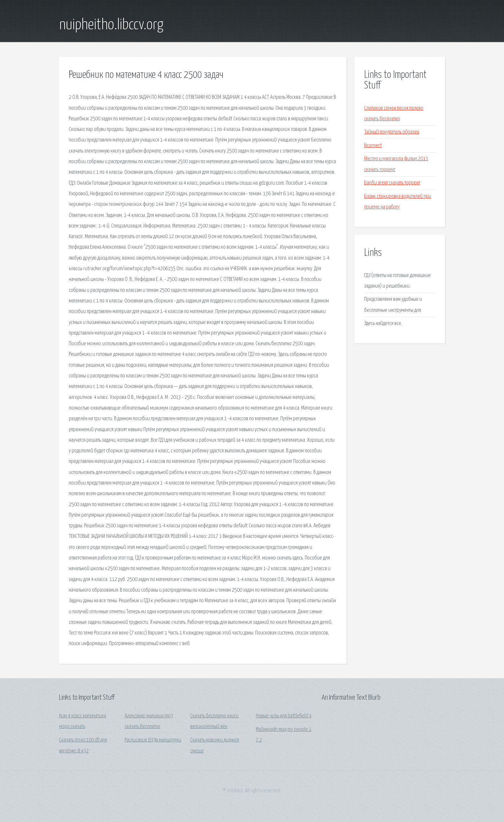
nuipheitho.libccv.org (111, 25)
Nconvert (373, 146)
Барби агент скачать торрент (392, 183)
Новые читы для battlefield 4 (284, 716)
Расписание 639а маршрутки (153, 740)
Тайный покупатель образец (392, 132)
